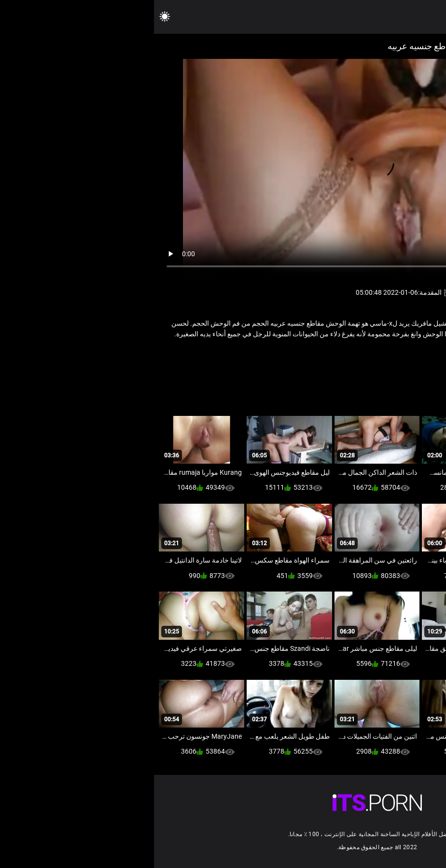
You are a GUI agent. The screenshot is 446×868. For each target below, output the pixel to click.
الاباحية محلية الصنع (389, 355)
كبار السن (345, 355)
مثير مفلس (311, 355)
